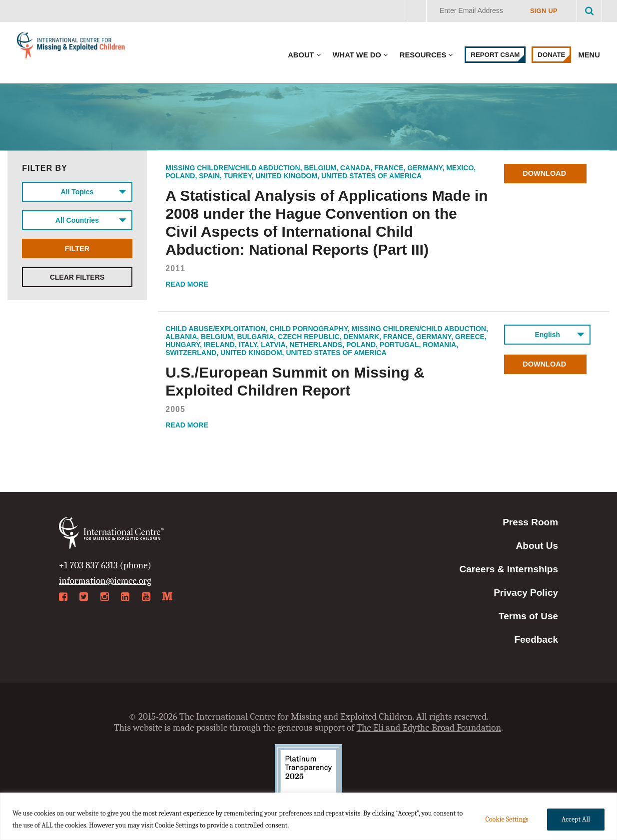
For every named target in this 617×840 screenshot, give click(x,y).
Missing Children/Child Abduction (233, 168)
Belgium (320, 168)
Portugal (399, 345)
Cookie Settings (507, 819)
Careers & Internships (509, 569)
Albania (181, 337)
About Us (537, 546)
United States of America (371, 176)
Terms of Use (528, 616)
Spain (209, 176)
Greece (470, 337)
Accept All (576, 819)
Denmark (362, 337)
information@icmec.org (105, 581)
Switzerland (191, 353)
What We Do (357, 55)
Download (548, 174)
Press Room (530, 522)
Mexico (460, 168)
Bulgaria (255, 337)
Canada (355, 168)
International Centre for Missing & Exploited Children (71, 47)
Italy (248, 345)
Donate (551, 55)
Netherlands (316, 345)
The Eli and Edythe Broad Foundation (429, 728)
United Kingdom (286, 176)
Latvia (273, 345)
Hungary (183, 345)
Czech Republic (309, 337)
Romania (439, 345)
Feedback (536, 639)
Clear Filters (77, 285)
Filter (77, 255)
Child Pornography (308, 329)
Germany (425, 168)
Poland (180, 176)
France (389, 168)
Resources (423, 55)
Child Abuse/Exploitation (215, 329)
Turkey (238, 176)
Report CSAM (495, 55)
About (301, 55)
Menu (590, 55)
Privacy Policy (526, 593)
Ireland (219, 345)
